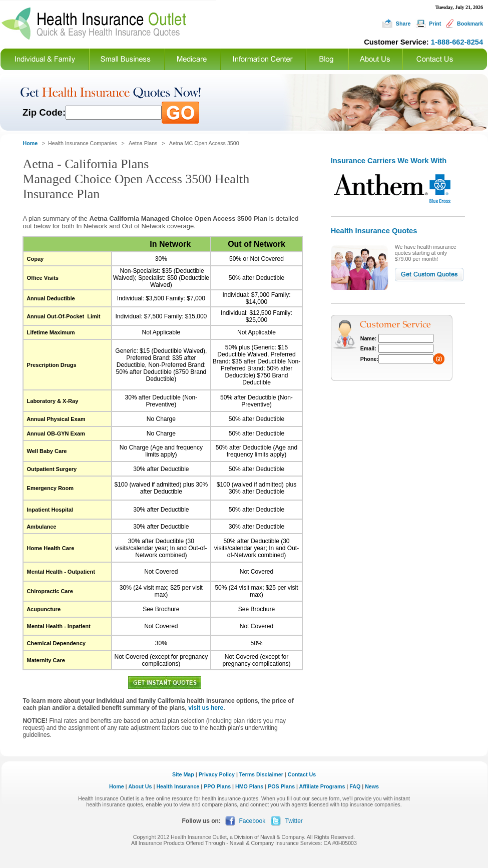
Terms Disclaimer (261, 774)
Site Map (183, 774)
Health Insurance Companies (83, 143)
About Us (140, 786)
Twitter (294, 821)
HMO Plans (249, 786)
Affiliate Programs (322, 786)
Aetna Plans (143, 143)
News (372, 786)
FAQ (355, 786)
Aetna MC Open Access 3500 (204, 143)
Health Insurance (178, 786)
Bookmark (470, 24)
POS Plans (281, 786)
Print (435, 24)
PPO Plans (217, 786)
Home (117, 786)
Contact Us (302, 774)
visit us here (206, 708)
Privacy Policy (217, 774)
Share (403, 24)
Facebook (253, 821)
